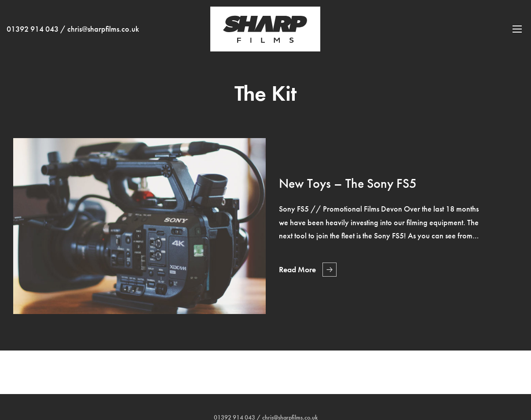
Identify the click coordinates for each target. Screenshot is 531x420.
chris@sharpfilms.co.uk (103, 29)
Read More (297, 270)
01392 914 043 (33, 29)
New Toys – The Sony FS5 (348, 183)
